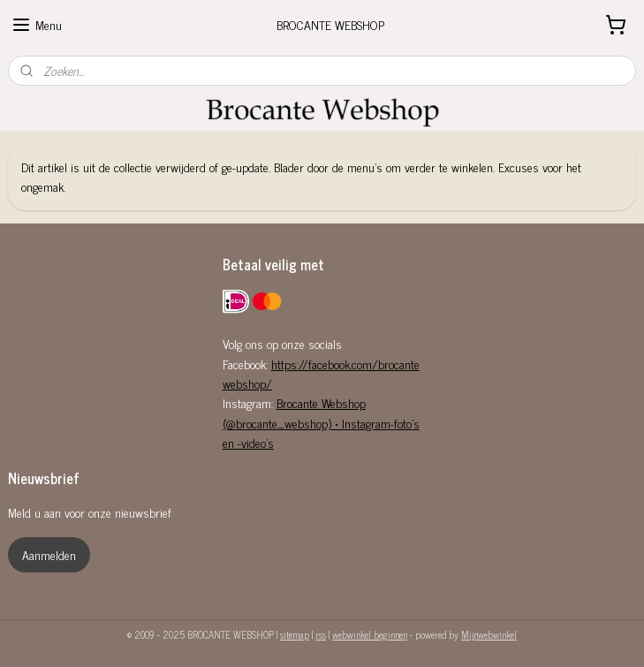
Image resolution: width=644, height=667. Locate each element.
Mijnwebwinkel (489, 634)
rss (321, 634)
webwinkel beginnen (370, 634)
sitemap (295, 634)
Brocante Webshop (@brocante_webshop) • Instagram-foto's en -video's (321, 422)
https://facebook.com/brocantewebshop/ (321, 373)
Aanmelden (49, 554)
